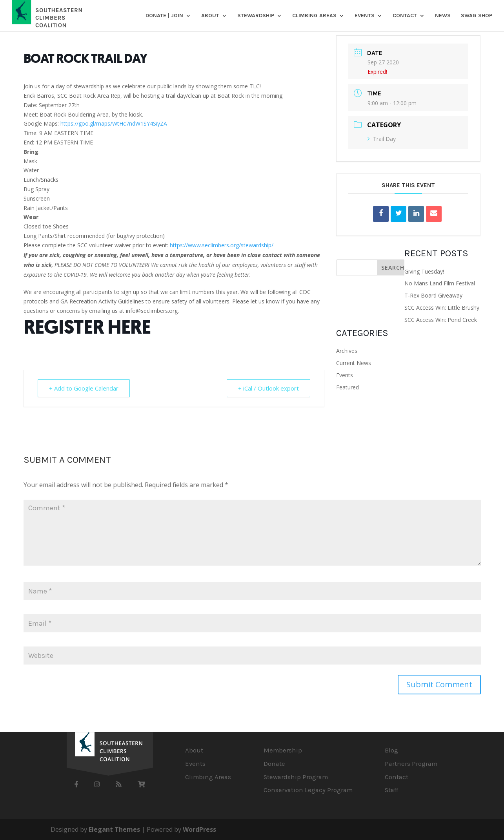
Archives (347, 351)
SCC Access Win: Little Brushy (442, 308)
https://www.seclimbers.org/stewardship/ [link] (222, 245)
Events (365, 16)
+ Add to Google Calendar (84, 388)
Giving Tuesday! (424, 271)
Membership (283, 750)
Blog (391, 750)
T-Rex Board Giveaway (433, 295)
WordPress (199, 829)
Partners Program (411, 764)
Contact (405, 16)
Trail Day (382, 139)
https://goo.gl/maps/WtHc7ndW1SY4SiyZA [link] (114, 123)
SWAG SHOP (477, 16)
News (443, 16)
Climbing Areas (314, 16)
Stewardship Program (296, 777)
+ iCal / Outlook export (268, 388)
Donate (274, 764)
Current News (354, 363)
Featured (348, 387)
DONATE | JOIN (164, 16)
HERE (129, 327)
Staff (391, 790)
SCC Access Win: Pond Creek (441, 320)
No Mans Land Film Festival (440, 283)
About (210, 16)
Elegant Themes (114, 829)
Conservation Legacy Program (308, 790)
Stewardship (256, 16)
